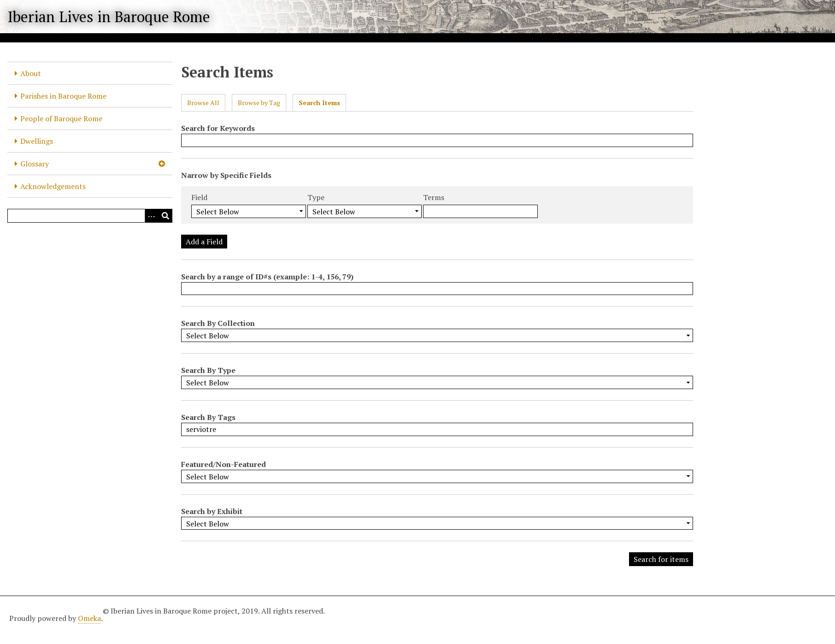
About (31, 73)
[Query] (90, 216)
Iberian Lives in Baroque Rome (109, 17)
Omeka (89, 618)
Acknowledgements (53, 186)
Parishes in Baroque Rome (63, 96)
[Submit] (165, 216)
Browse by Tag (259, 103)
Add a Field (204, 242)
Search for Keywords (218, 128)
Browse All (203, 103)
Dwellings (37, 141)
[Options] (152, 216)
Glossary (35, 164)
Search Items (319, 103)
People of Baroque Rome (61, 118)
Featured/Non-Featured (223, 464)
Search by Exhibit (212, 511)
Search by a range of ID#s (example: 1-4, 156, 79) (267, 277)
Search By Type (208, 370)
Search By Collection (218, 323)
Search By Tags (208, 417)
